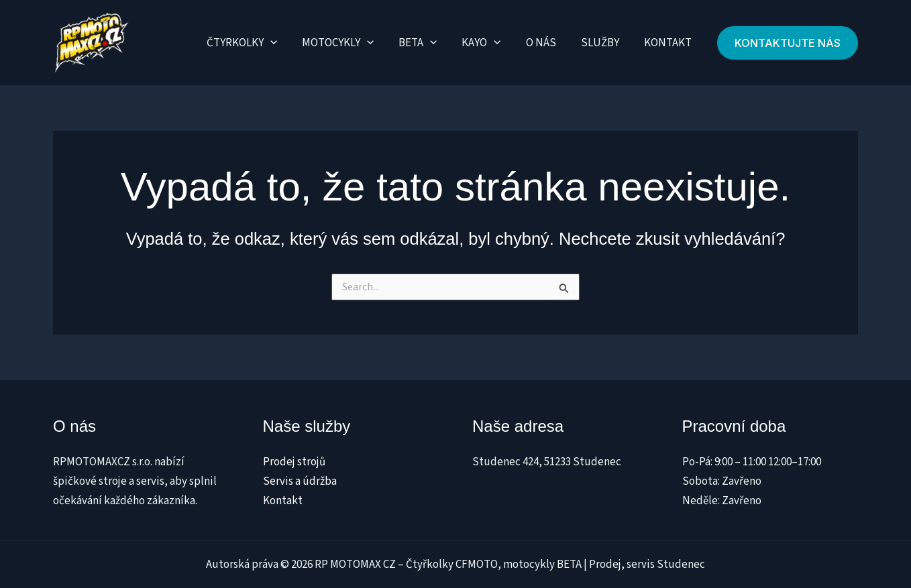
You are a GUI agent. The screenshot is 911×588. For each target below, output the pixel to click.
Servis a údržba (300, 481)
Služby (603, 43)
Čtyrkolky (255, 43)
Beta (427, 43)
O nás (546, 43)
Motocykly (349, 43)
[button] (788, 43)
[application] (283, 43)
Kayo (488, 43)
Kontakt (668, 43)
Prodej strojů (294, 462)
